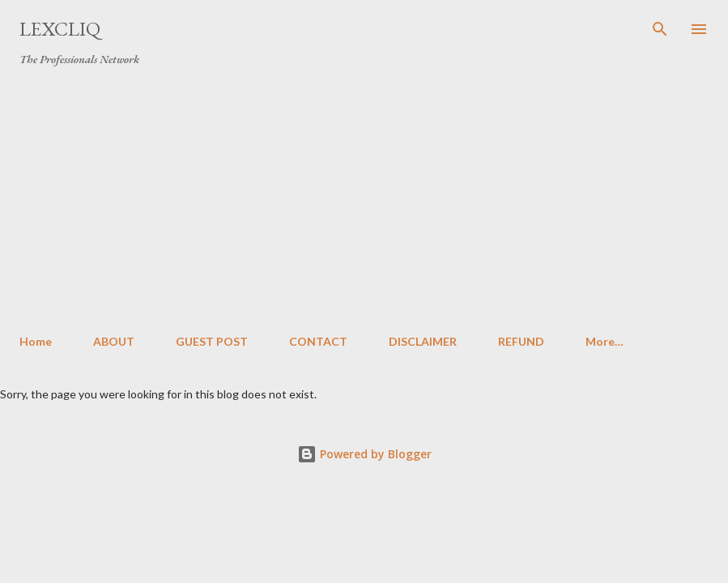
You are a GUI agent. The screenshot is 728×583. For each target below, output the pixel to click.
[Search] (660, 29)
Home (36, 341)
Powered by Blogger (364, 454)
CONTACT (318, 341)
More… (605, 341)
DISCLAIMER (423, 341)
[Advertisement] (364, 201)
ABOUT (114, 341)
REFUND (521, 341)
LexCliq (60, 29)
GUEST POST (212, 341)
